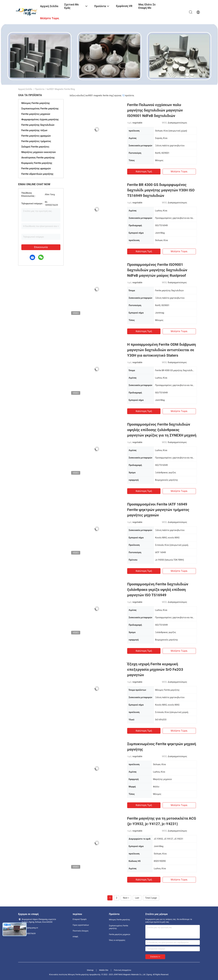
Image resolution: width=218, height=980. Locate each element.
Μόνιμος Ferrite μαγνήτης (36, 103)
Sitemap (90, 970)
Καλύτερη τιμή (144, 172)
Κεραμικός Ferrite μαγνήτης (37, 163)
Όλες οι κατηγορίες (117, 940)
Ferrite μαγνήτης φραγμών (36, 168)
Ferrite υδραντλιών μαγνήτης (37, 174)
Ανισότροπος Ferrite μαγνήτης (38, 158)
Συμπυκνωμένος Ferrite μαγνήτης (40, 109)
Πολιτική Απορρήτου (122, 970)
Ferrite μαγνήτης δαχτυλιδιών (38, 125)
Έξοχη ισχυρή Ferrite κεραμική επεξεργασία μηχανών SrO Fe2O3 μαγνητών (155, 670)
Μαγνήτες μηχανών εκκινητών (39, 152)
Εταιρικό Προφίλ (80, 919)
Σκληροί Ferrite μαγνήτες (35, 147)
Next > (126, 898)
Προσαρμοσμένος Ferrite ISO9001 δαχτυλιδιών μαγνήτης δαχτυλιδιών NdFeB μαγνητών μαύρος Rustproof (157, 270)
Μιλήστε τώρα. (179, 172)
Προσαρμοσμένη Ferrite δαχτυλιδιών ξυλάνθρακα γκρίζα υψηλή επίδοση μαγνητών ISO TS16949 (158, 590)
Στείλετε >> (155, 957)
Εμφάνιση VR (124, 6)
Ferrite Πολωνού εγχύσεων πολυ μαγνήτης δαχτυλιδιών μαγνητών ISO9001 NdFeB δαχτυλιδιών (155, 110)
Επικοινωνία (41, 247)
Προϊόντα (40, 89)
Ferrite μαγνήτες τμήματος (36, 141)
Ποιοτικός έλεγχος (81, 931)
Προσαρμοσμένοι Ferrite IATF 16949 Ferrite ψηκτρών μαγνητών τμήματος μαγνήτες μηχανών (158, 510)
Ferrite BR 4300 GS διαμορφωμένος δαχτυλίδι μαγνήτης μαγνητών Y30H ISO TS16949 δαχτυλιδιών (161, 190)
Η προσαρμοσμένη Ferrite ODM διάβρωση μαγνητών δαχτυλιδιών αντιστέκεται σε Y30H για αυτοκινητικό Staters (162, 350)
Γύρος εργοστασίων (81, 925)
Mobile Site (104, 970)
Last (137, 898)
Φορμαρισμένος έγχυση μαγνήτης (40, 119)
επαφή (75, 937)
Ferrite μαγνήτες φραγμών (36, 136)
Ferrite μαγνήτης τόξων (34, 130)
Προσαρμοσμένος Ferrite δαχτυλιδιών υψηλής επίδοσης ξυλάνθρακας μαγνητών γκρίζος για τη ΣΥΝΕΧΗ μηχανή (162, 430)
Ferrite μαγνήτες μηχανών (36, 114)
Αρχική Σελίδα (25, 89)
